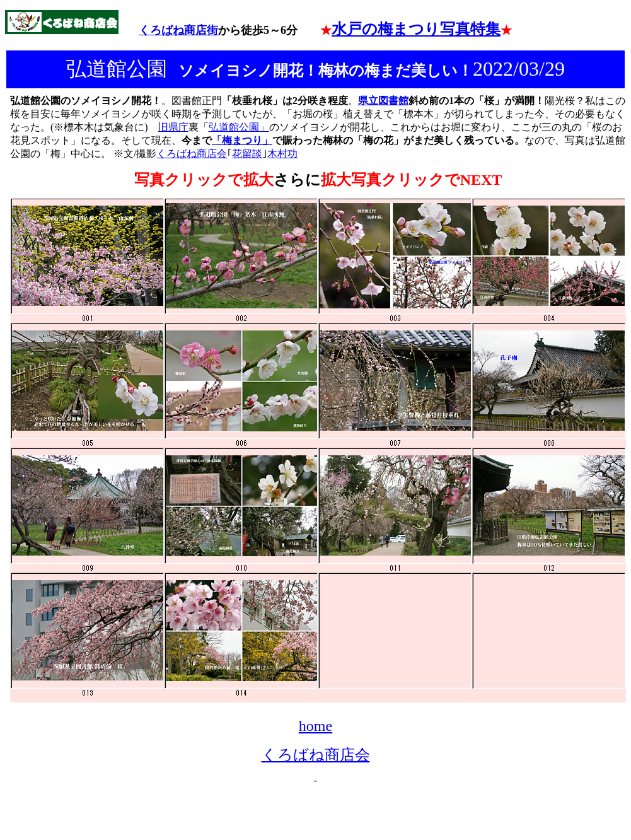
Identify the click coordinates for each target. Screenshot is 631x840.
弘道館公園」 (239, 127)
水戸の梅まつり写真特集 (416, 29)
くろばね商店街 (178, 30)
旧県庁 (173, 127)
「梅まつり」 (242, 140)
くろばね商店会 (192, 154)
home (315, 726)
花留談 (247, 154)
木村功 (282, 154)
